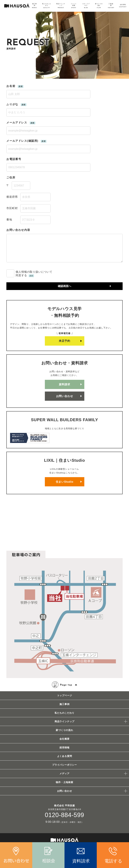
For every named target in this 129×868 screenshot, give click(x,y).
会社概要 (64, 739)
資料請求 (64, 384)
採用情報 (64, 748)
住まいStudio (65, 482)
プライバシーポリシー (64, 765)
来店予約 (64, 341)
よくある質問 (65, 756)
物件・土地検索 (64, 782)
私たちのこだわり (64, 713)
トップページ (65, 695)
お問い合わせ (65, 396)
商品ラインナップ (64, 721)
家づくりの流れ (64, 730)
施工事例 (64, 704)
